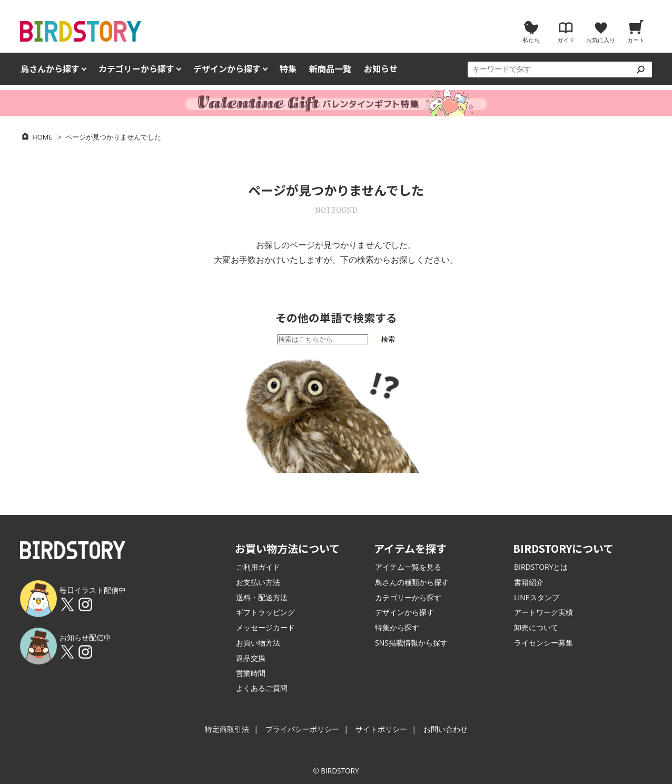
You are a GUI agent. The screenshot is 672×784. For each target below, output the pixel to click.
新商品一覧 (330, 69)
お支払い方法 (258, 582)
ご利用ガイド (258, 567)
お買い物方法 (258, 643)
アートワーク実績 (543, 612)
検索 (383, 338)
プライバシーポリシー (302, 729)
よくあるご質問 (262, 688)
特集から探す (397, 627)
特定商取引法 (227, 729)
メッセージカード (265, 627)
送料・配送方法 (262, 597)
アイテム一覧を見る (408, 567)
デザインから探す (404, 612)
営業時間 (251, 673)
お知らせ (381, 69)
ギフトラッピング (265, 612)
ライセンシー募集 (543, 643)
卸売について (536, 627)
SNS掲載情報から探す (411, 643)
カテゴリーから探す (408, 597)
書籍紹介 (529, 582)
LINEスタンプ (537, 597)
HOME (42, 137)
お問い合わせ (446, 729)
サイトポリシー (381, 729)
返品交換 (251, 658)
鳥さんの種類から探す (412, 582)
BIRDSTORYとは (541, 567)
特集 (288, 69)
